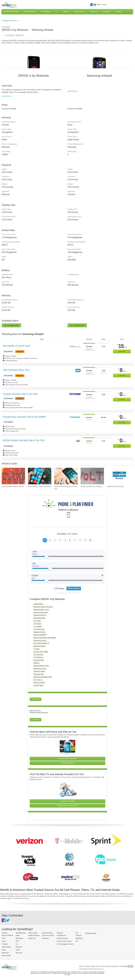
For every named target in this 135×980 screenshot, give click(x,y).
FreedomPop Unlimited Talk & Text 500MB (24, 417)
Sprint (4, 941)
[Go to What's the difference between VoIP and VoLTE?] (92, 476)
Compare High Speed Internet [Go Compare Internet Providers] (68, 805)
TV (57, 12)
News (99, 5)
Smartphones (59, 935)
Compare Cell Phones (9, 21)
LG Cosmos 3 (38, 657)
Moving (118, 12)
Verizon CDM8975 (40, 635)
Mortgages (106, 12)
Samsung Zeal (39, 674)
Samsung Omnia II (40, 640)
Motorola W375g (39, 632)
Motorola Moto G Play (41, 666)
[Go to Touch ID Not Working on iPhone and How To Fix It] (66, 476)
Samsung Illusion (40, 646)
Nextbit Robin (38, 604)
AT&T (4, 938)
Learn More (35, 699)
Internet (66, 12)
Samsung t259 (39, 660)
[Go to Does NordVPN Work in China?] (13, 476)
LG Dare (36, 649)
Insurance (94, 12)
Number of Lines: (67, 534)
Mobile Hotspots (33, 935)
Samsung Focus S (40, 669)
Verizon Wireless (7, 935)
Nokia (17, 949)
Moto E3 (36, 663)
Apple (17, 935)
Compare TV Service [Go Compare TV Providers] (68, 801)
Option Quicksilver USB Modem (45, 638)
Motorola (18, 946)
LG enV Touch (38, 685)
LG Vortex (37, 621)
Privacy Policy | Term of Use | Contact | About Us (102, 965)
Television (44, 938)
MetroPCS (5, 952)
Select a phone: (68, 510)
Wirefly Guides (87, 933)
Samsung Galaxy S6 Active (43, 607)
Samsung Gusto (39, 671)
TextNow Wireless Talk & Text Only (20, 394)
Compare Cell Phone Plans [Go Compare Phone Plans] (67, 759)
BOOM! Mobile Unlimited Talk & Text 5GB (24, 440)
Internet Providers (47, 935)
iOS (74, 941)
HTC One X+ (38, 680)
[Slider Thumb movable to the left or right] (47, 557)
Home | (82, 965)
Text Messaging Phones (63, 944)
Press (104, 5)
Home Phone (46, 12)
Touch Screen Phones (62, 941)
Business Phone (30, 12)
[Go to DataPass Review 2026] (119, 476)
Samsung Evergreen (41, 612)
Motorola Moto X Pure (41, 610)
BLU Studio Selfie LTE (41, 643)
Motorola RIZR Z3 (40, 615)
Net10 (4, 949)
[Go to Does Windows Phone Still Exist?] (40, 476)
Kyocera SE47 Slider (41, 652)
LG (16, 944)
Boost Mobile (6, 955)
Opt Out (130, 965)
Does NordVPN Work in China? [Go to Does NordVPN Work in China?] (13, 486)
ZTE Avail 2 (37, 624)
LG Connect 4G (39, 629)
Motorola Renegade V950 (43, 677)
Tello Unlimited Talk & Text (16, 370)
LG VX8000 (38, 626)
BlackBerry (19, 938)
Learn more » (7, 96)
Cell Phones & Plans (11, 12)
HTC (17, 941)
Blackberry (76, 938)
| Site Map (123, 965)
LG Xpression (38, 654)
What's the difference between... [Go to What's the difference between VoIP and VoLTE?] (92, 486)
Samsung (18, 952)
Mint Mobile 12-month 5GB (16, 346)
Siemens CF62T (39, 682)
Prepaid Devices (60, 938)
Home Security (79, 12)
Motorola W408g (39, 618)
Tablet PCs (31, 938)
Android (75, 935)
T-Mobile (5, 944)
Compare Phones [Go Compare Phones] (67, 763)
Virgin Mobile (6, 946)
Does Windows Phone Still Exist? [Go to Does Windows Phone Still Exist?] (40, 486)
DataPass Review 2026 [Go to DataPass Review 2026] (115, 486)
